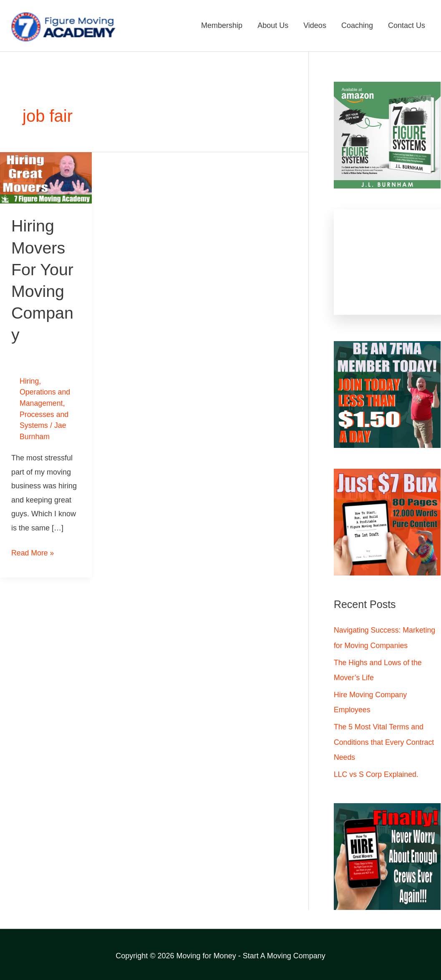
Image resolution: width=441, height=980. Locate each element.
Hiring (29, 381)
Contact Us (407, 26)
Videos (315, 26)
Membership (222, 26)
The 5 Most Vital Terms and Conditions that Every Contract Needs (385, 741)
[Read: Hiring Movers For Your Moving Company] (46, 178)
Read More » (33, 550)
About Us (273, 26)
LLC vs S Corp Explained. (377, 773)
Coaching (357, 26)
